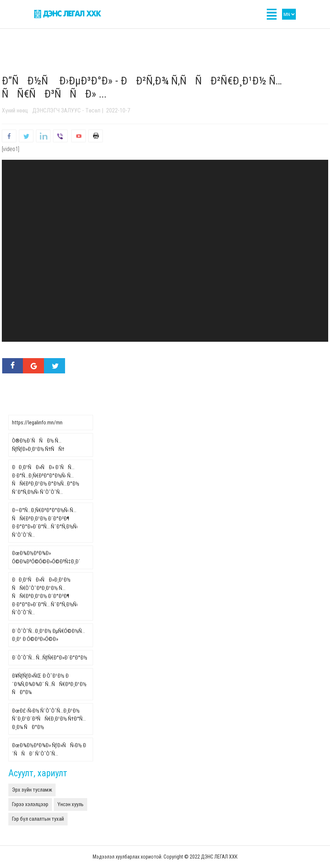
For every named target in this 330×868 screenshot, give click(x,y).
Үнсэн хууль (71, 804)
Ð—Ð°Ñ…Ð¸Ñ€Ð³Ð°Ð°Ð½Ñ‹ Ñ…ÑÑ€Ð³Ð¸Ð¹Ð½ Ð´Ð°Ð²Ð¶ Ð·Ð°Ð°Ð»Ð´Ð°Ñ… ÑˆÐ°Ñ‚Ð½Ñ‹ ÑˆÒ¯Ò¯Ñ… (45, 523)
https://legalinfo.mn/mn (37, 423)
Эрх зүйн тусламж (32, 790)
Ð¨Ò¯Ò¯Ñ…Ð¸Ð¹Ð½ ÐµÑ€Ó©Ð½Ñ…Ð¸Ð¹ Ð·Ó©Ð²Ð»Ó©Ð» (49, 635)
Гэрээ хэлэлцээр (30, 804)
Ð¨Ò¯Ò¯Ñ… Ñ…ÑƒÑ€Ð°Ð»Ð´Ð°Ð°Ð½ (50, 658)
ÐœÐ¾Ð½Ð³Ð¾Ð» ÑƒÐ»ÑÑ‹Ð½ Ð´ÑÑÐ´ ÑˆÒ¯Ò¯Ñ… (49, 750)
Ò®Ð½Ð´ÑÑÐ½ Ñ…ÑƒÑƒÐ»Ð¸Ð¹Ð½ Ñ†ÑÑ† (38, 445)
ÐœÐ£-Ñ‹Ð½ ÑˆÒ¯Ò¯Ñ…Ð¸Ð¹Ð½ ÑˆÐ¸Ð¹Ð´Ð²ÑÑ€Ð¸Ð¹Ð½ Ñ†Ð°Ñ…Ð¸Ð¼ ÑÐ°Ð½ (49, 719)
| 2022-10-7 (115, 110)
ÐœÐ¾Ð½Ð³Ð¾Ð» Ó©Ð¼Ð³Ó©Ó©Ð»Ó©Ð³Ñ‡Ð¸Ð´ (46, 557)
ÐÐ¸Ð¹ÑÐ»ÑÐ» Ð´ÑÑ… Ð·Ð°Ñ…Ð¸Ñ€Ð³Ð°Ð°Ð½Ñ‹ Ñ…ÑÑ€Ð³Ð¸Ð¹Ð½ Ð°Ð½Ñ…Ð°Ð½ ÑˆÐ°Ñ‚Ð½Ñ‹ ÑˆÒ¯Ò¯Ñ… (46, 480)
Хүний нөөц (15, 110)
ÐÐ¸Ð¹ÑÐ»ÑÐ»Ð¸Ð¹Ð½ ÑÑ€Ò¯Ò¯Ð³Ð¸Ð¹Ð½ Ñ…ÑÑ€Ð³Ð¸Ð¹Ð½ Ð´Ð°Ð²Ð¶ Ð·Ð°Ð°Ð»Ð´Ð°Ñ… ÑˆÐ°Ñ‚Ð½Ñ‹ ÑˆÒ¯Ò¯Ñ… (45, 596)
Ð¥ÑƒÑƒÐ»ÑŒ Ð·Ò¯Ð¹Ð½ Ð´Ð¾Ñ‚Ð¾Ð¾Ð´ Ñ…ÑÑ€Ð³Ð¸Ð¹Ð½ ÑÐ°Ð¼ (49, 684)
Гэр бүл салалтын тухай (38, 819)
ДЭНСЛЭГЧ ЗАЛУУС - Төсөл (66, 110)
